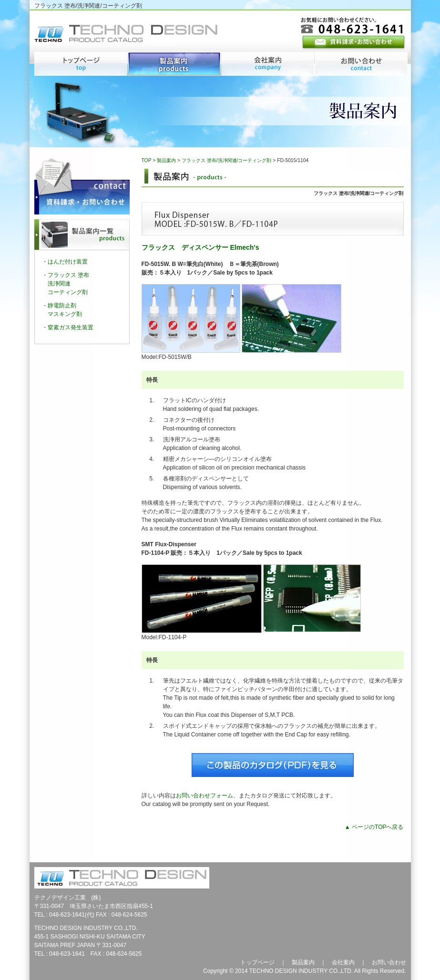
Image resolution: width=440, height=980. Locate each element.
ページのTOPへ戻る (378, 827)
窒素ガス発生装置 (71, 327)
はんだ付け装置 (68, 262)
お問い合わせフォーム (205, 796)
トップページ (257, 962)
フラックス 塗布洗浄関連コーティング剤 (68, 284)
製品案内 (166, 160)
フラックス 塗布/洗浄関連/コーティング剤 (227, 160)
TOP (147, 160)
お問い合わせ (389, 962)
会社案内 (343, 962)
